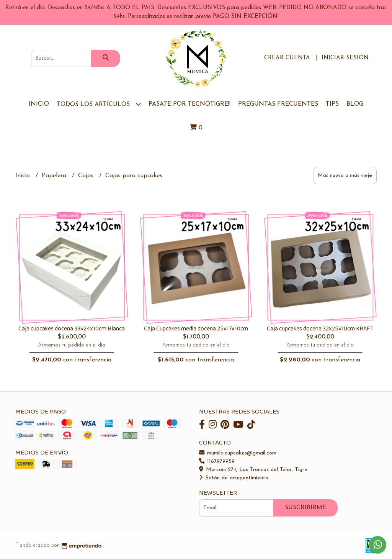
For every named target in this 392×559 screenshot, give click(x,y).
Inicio (39, 104)
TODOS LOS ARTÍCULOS (99, 104)
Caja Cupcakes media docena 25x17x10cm (196, 329)
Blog (355, 104)
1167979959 (217, 462)
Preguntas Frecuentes (278, 104)
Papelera (55, 176)
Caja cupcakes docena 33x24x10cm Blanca (72, 329)
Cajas (87, 176)
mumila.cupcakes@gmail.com (238, 453)
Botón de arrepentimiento (234, 478)
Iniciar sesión (345, 58)
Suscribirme (305, 508)
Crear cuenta (287, 58)
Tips (332, 104)
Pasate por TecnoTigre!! (189, 104)
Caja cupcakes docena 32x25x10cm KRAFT (320, 329)
